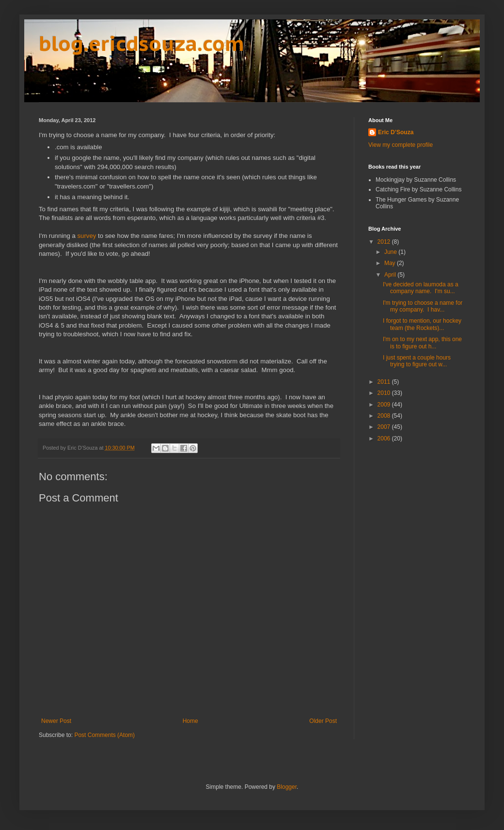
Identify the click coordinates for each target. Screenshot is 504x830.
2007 (385, 427)
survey (87, 236)
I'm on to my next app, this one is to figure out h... (422, 343)
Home (190, 721)
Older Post (323, 721)
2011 (385, 382)
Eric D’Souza (396, 132)
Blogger (287, 787)
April (391, 275)
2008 (385, 416)
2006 (385, 438)
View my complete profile (401, 145)
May (391, 263)
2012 (385, 242)
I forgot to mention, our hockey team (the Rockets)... (422, 324)
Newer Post (56, 721)
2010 (385, 393)
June (391, 252)
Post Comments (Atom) (104, 735)
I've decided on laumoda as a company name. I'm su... (421, 288)
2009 (385, 405)
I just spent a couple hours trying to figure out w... (417, 361)
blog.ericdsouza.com (142, 43)
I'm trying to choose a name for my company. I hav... (423, 306)
